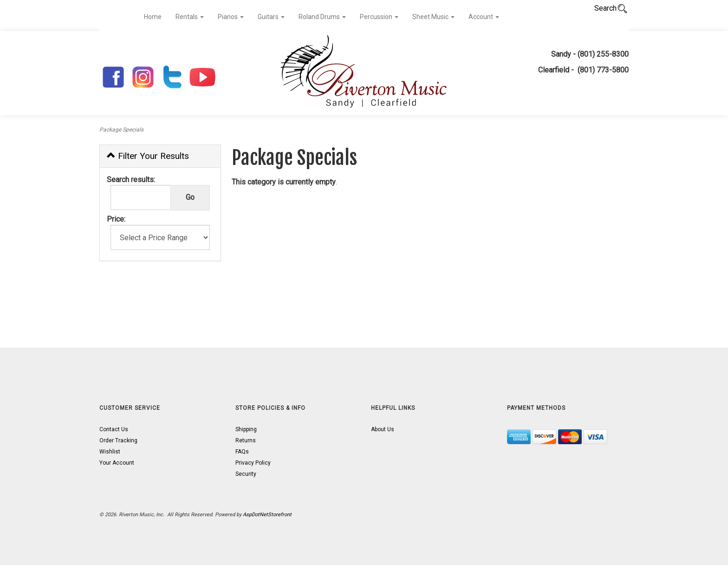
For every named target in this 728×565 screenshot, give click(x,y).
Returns (246, 440)
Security (246, 474)
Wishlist (110, 452)
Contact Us (114, 429)
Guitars (271, 17)
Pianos (231, 17)
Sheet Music (433, 17)
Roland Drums (322, 17)
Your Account (117, 463)
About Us (383, 429)
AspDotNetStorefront (267, 515)
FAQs (242, 452)
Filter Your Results (148, 156)
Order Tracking (118, 440)
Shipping (246, 429)
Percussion (379, 17)
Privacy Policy (253, 463)
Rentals (190, 17)
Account (484, 17)
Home (153, 17)
